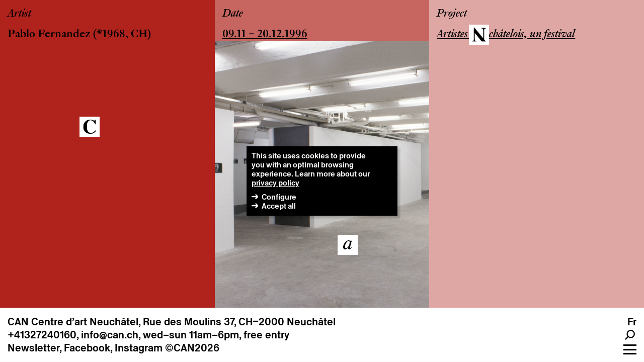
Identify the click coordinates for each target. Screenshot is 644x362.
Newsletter (33, 348)
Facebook (87, 348)
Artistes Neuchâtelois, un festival (506, 35)
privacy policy (275, 183)
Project (452, 14)
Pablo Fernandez (49, 35)
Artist (19, 14)
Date (233, 14)
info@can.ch (110, 335)
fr (632, 322)
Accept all (279, 206)
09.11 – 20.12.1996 (265, 35)
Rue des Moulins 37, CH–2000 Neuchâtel (239, 322)
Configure (279, 197)
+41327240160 (42, 335)
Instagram (139, 348)
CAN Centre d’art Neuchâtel (73, 322)
